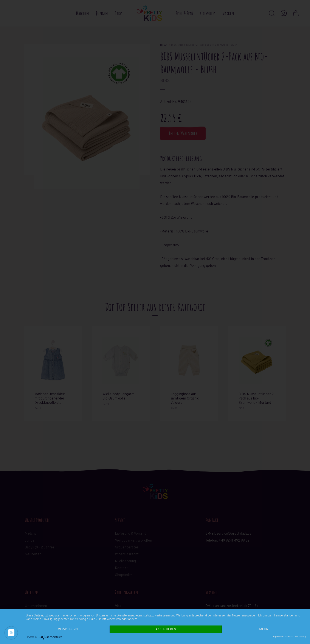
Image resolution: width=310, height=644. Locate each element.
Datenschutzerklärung (295, 637)
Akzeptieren (166, 629)
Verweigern (68, 629)
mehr (264, 629)
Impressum (278, 637)
